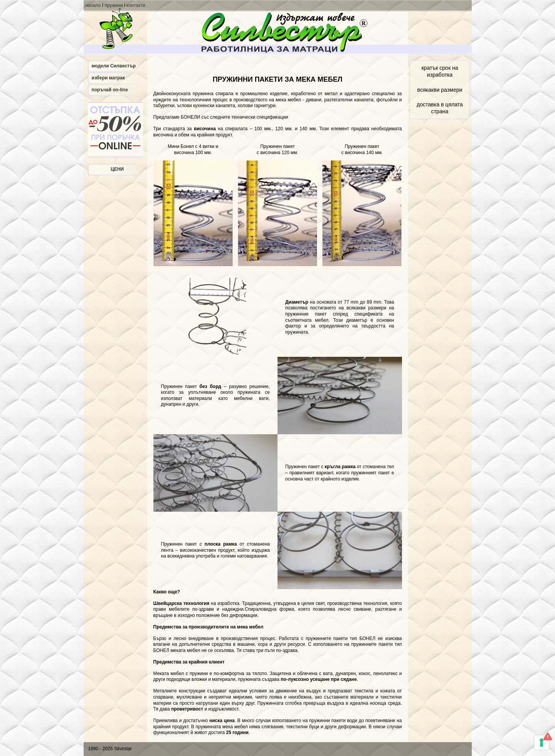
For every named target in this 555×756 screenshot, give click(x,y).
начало (93, 5)
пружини (114, 5)
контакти (136, 5)
